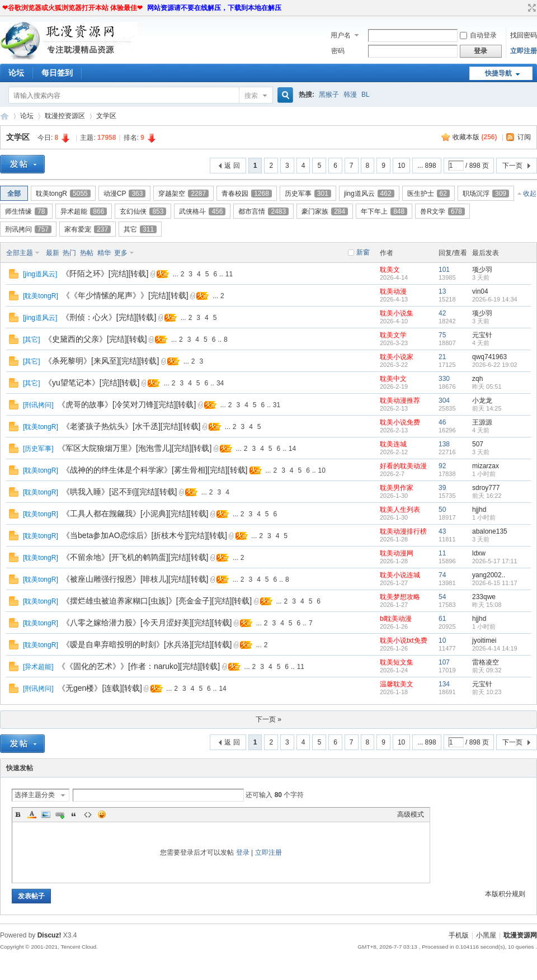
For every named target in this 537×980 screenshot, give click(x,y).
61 (442, 619)
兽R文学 (442, 211)
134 (444, 684)
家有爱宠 (88, 229)
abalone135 (490, 531)
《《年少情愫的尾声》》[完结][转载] (125, 295)
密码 (338, 51)
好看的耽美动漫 (403, 466)
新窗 (363, 252)
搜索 (251, 96)
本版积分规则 (505, 894)
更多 (121, 253)
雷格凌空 (486, 662)
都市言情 (263, 211)
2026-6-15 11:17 (495, 583)
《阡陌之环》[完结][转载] (105, 274)
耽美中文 (393, 379)
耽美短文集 (397, 662)
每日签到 (57, 73)
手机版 (459, 935)
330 (444, 379)
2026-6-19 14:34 (495, 299)
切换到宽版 (531, 8)
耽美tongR (63, 194)
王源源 (482, 422)
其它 (140, 229)
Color (32, 814)
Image (46, 814)
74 (442, 575)
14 (292, 449)
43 (442, 531)
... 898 (427, 166)
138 (444, 444)
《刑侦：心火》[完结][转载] (109, 317)
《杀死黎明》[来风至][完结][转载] (102, 361)
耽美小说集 (397, 313)
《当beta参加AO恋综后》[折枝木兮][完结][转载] (145, 535)
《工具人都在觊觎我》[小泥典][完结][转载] (135, 513)
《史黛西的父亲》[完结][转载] (96, 339)
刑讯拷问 (28, 229)
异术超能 (84, 211)
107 (444, 662)
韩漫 (350, 95)
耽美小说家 (397, 357)
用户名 (341, 35)
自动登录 (478, 35)
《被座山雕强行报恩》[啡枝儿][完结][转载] (135, 579)
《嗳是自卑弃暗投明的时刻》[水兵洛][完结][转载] (147, 644)
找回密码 (524, 35)
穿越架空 (183, 194)
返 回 (232, 166)
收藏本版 (475, 137)
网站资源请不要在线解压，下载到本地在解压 (214, 8)
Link (60, 814)
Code (88, 814)
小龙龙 (482, 401)
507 (478, 444)
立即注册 (524, 51)
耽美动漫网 (397, 553)
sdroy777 (486, 488)
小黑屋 (486, 935)
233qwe (484, 597)
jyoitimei (484, 640)
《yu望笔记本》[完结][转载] (92, 383)
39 (442, 488)
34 (220, 383)
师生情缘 (26, 211)
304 (444, 401)
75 (442, 335)
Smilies (102, 814)
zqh (477, 379)
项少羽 (482, 270)
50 (442, 510)
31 (277, 405)
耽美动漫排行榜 (403, 531)
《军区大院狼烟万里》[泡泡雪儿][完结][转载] (135, 448)
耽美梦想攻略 (400, 597)
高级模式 (411, 814)
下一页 (512, 166)
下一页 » (268, 719)
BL (366, 95)
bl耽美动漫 (396, 619)
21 (442, 357)
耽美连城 (393, 444)
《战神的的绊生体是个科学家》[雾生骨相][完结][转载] (155, 470)
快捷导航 (498, 73)
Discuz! (50, 935)
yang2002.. (489, 575)
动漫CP (125, 194)
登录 (243, 852)
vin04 (480, 291)
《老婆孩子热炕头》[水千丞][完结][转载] (131, 426)
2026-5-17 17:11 (495, 561)
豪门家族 (325, 211)
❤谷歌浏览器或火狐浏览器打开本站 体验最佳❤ (72, 8)
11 (229, 274)
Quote (74, 814)
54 (442, 597)
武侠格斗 (202, 211)
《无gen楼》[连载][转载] (100, 688)
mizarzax (486, 466)
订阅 (524, 137)
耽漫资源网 (4, 116)
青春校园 (247, 194)
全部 (14, 194)
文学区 (106, 116)
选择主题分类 (35, 795)
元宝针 (482, 335)
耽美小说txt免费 (404, 640)
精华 (104, 253)
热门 (69, 253)
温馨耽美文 (397, 684)
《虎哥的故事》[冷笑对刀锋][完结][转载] (127, 404)
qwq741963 (489, 357)
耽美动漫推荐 (400, 401)
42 (442, 313)
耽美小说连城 (400, 575)
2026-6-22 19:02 (495, 365)
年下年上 (384, 211)
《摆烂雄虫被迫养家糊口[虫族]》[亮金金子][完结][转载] (157, 601)
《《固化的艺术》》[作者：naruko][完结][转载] (139, 666)
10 (401, 166)
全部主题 (20, 253)
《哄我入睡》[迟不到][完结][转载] (119, 492)
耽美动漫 (393, 291)
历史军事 (308, 194)
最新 (53, 253)
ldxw (479, 553)
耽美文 (390, 270)
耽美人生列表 (400, 510)
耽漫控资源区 (65, 116)
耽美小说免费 (400, 422)
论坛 (16, 73)
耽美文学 (393, 335)
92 (442, 466)
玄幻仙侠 (143, 211)
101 (444, 270)
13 (442, 291)
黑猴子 (329, 95)
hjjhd (479, 510)
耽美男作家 (397, 488)
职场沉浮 (486, 194)
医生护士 (428, 194)
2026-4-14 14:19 (495, 648)
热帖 (87, 253)
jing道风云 (369, 194)
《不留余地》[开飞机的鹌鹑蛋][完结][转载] (135, 557)
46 (442, 422)
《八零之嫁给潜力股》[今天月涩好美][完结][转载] (147, 623)
